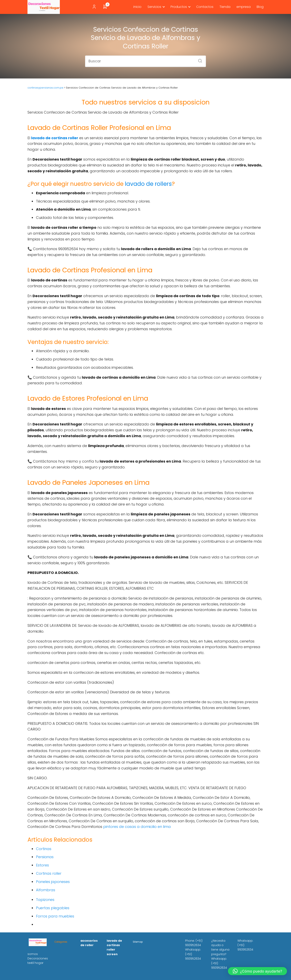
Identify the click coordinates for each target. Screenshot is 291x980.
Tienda (225, 7)
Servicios (154, 7)
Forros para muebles (55, 916)
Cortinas (44, 849)
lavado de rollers (148, 184)
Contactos (205, 7)
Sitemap (138, 942)
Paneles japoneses (53, 882)
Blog (260, 7)
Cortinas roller (49, 873)
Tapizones (45, 900)
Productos (179, 7)
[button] (257, 971)
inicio (137, 7)
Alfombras (46, 890)
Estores (42, 865)
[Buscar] (199, 60)
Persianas (45, 857)
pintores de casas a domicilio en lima (137, 827)
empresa (244, 7)
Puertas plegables (53, 908)
